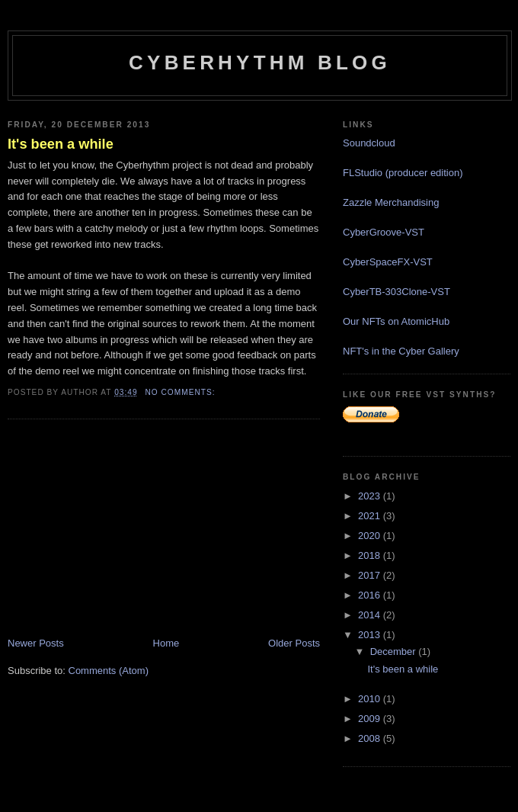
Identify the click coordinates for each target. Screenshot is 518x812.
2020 (371, 536)
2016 (371, 595)
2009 (371, 719)
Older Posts (294, 643)
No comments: (181, 392)
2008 (371, 738)
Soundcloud (369, 143)
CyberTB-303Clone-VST (396, 292)
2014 (371, 615)
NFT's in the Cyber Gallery (401, 351)
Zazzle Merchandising (391, 202)
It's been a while (61, 144)
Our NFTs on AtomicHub (396, 321)
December (395, 652)
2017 (371, 575)
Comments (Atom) (109, 671)
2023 (371, 496)
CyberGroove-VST (384, 232)
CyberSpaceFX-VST (388, 262)
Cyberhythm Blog (260, 63)
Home (166, 643)
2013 (371, 635)
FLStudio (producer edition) (403, 173)
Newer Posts (36, 643)
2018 (371, 555)
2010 (371, 699)
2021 (371, 516)
